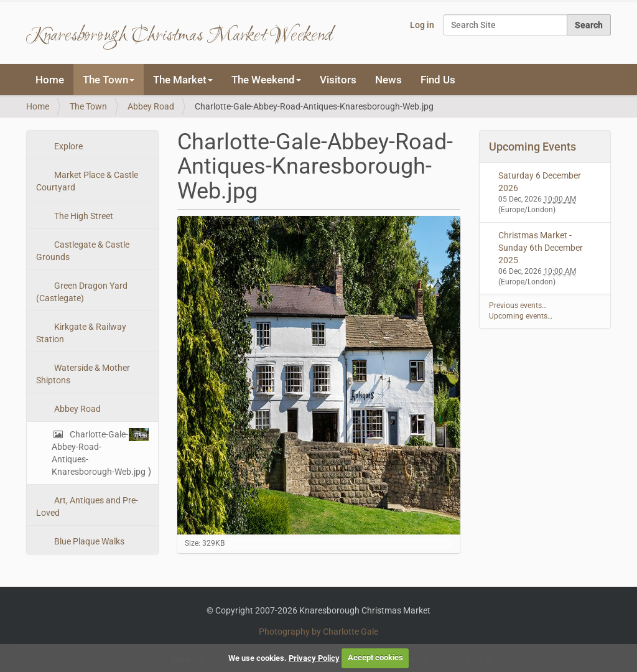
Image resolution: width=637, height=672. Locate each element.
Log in (422, 25)
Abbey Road (151, 106)
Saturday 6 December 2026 (540, 182)
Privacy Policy (314, 657)
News (388, 80)
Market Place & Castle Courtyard (87, 181)
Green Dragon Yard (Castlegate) (82, 292)
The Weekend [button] (266, 80)
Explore (67, 146)
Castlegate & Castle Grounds (83, 251)
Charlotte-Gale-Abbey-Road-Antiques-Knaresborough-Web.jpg (100, 452)
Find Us (438, 80)
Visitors (338, 80)
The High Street (83, 216)
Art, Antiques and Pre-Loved (87, 506)
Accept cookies (375, 657)
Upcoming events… (521, 316)
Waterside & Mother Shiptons (83, 374)
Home (50, 80)
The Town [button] (109, 80)
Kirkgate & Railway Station (81, 333)
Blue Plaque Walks (88, 541)
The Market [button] (183, 80)
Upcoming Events (532, 147)
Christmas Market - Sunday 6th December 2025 (541, 248)
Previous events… (518, 306)
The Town (88, 106)
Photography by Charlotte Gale (318, 632)
